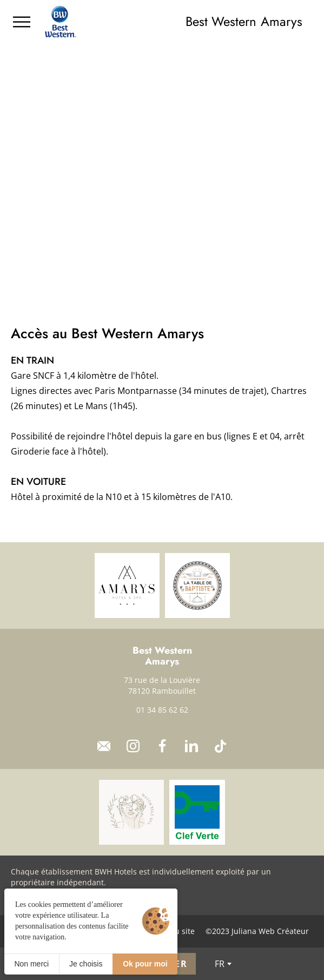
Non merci (31, 964)
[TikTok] (221, 746)
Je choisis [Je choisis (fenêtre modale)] (86, 964)
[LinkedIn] (191, 746)
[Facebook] (162, 746)
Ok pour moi (145, 964)
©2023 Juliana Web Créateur (257, 931)
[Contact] (104, 746)
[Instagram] (133, 746)
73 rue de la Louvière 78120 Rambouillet (162, 685)
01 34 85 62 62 (162, 710)
